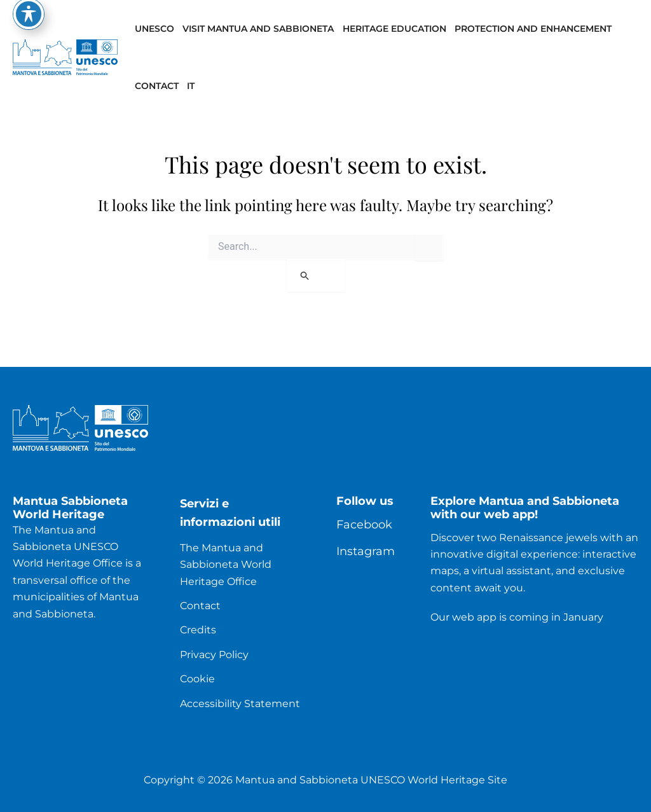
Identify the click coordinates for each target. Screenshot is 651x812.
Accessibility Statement (240, 704)
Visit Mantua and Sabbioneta (258, 29)
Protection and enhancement (533, 29)
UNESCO (154, 29)
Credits (198, 630)
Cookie (197, 679)
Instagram (366, 551)
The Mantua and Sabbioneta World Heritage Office (226, 565)
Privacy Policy (214, 655)
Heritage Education (394, 29)
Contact (157, 86)
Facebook (364, 525)
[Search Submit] (316, 276)
